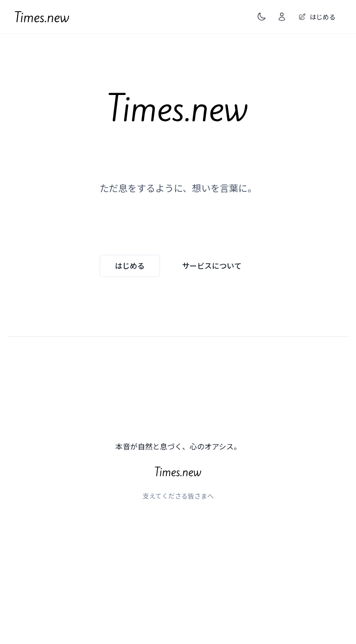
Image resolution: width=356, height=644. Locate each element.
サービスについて (212, 265)
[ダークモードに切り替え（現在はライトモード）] (261, 17)
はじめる (130, 265)
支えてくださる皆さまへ (178, 496)
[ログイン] (282, 17)
